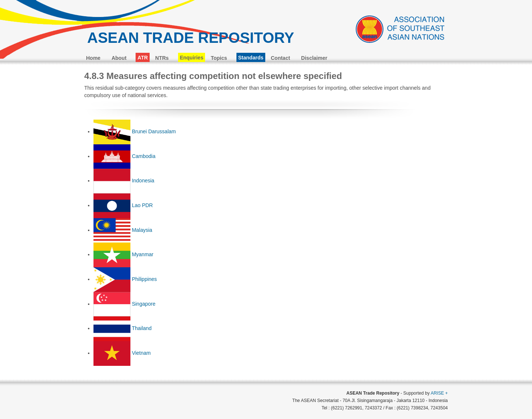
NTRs (162, 58)
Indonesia (143, 181)
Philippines (144, 279)
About (119, 58)
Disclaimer (314, 58)
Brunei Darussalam (154, 131)
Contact (280, 58)
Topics (219, 58)
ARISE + (439, 393)
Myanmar (143, 254)
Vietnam (141, 353)
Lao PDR (142, 205)
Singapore (144, 304)
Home (93, 58)
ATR (143, 58)
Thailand (142, 328)
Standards (251, 58)
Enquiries (192, 58)
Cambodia (144, 156)
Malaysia (142, 230)
